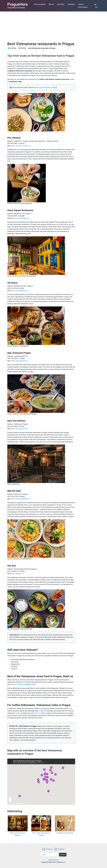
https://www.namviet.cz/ (19, 429)
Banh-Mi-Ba (32, 684)
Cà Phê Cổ (37, 713)
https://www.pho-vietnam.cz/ (21, 146)
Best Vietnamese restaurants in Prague (42, 48)
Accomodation (40, 4)
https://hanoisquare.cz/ (22, 218)
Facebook (47, 849)
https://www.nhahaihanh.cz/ (21, 499)
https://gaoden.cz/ (17, 574)
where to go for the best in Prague (45, 87)
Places (51, 4)
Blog (50, 860)
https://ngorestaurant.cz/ (20, 361)
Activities (61, 4)
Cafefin (42, 711)
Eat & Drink (22, 48)
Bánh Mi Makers (19, 684)
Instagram (59, 849)
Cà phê (18, 713)
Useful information (83, 6)
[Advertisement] (53, 26)
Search (63, 855)
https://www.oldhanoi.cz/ (20, 291)
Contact (56, 860)
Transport (71, 4)
